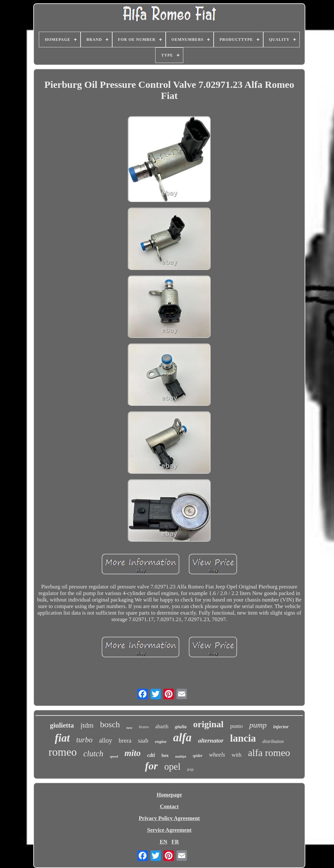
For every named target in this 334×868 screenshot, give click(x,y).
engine (161, 741)
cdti (151, 755)
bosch (110, 724)
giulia (181, 727)
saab (143, 741)
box (165, 755)
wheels (217, 755)
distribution (273, 741)
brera (125, 740)
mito (133, 753)
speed (114, 756)
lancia (243, 738)
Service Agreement (169, 830)
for (151, 766)
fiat (62, 738)
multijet (181, 756)
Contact (169, 806)
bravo (144, 727)
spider (198, 756)
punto (236, 726)
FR (175, 842)
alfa (182, 738)
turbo (84, 740)
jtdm (87, 725)
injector (281, 727)
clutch (93, 754)
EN (163, 842)
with (236, 755)
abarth (162, 726)
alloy (106, 740)
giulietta (62, 725)
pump (258, 725)
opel (173, 766)
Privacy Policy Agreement (169, 818)
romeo (63, 752)
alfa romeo (269, 753)
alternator (211, 740)
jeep (190, 769)
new (129, 728)
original (208, 724)
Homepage (169, 795)
